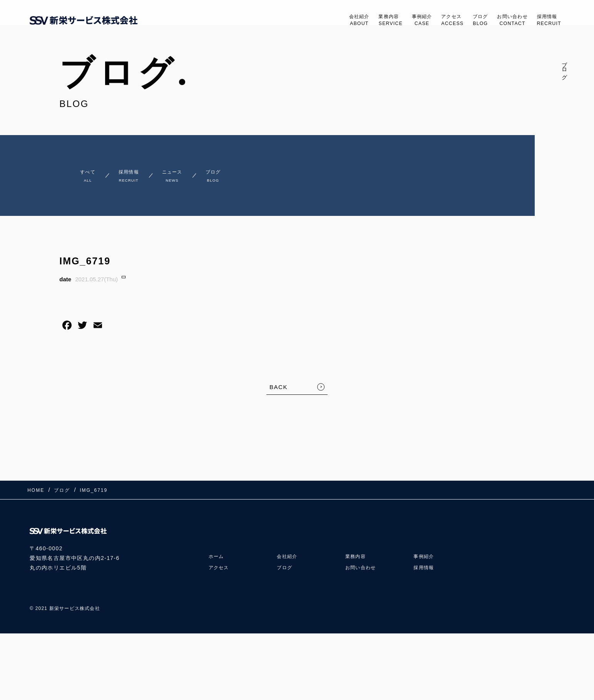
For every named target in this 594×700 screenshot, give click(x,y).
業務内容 (361, 21)
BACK (279, 390)
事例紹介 (398, 21)
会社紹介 (325, 21)
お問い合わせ (503, 21)
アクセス (433, 21)
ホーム (218, 550)
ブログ (466, 21)
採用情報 (546, 21)
